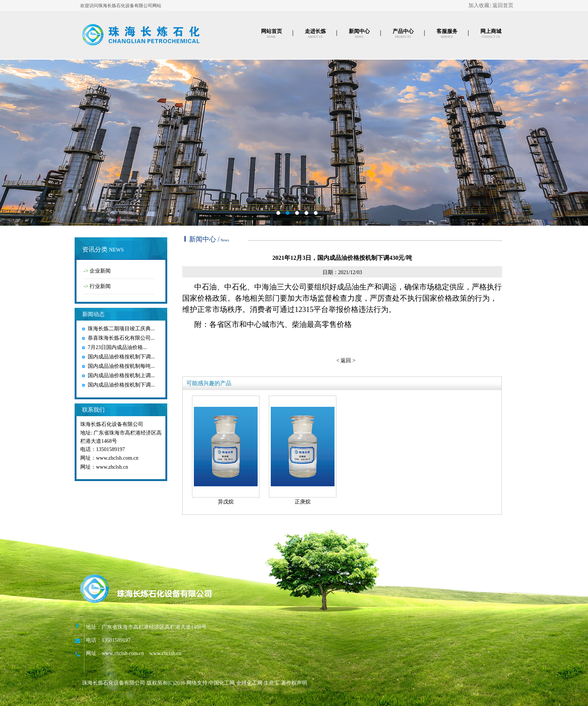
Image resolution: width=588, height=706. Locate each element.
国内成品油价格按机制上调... (121, 375)
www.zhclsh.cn (112, 467)
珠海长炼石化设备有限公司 (112, 424)
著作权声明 (294, 683)
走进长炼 (315, 31)
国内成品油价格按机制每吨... (121, 366)
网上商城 (491, 31)
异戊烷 (226, 502)
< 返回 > (346, 360)
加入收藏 (479, 5)
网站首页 (271, 31)
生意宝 (271, 683)
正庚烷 (303, 502)
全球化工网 (249, 683)
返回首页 (503, 5)
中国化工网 (222, 683)
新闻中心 (359, 31)
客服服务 (447, 31)
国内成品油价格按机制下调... (121, 357)
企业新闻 (100, 271)
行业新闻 (100, 286)
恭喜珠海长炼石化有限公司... (121, 338)
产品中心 (403, 31)
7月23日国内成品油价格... (117, 347)
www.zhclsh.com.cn (117, 458)
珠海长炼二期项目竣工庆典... (121, 329)
